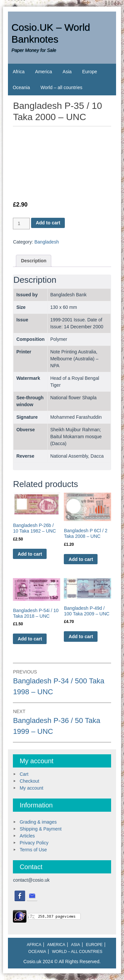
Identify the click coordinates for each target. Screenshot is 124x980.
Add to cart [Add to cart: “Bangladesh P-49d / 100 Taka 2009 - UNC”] (81, 637)
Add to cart (48, 223)
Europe (89, 72)
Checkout (29, 781)
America (43, 72)
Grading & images (38, 822)
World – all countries (61, 87)
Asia (67, 72)
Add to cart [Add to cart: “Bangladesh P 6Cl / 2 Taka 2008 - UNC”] (81, 559)
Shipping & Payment (41, 829)
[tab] (34, 261)
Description (34, 261)
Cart (24, 774)
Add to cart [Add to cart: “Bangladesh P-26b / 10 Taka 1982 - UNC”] (30, 554)
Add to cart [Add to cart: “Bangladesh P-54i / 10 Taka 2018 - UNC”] (30, 639)
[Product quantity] (21, 224)
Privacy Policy (34, 843)
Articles (27, 836)
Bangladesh (47, 242)
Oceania (21, 87)
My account (31, 788)
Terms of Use (33, 850)
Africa (19, 72)
